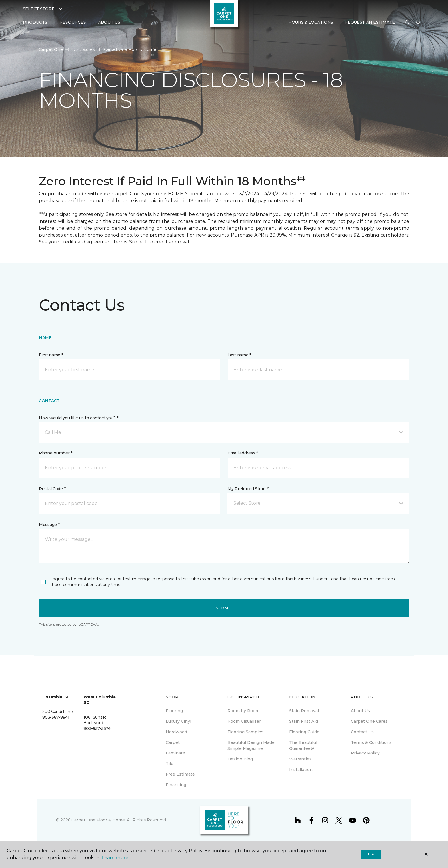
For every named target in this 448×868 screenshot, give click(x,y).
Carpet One (51, 49)
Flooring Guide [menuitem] (304, 732)
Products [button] (35, 22)
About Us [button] (109, 22)
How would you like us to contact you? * (79, 418)
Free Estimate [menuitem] (180, 774)
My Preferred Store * (248, 489)
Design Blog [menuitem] (240, 759)
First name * (51, 355)
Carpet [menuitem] (173, 742)
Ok (371, 854)
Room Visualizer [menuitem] (244, 721)
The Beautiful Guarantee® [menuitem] (303, 745)
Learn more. (115, 858)
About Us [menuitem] (360, 711)
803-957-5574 (97, 728)
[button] (407, 23)
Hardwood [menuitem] (176, 732)
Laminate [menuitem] (175, 753)
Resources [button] (73, 22)
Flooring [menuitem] (174, 711)
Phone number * (56, 453)
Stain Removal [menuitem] (304, 711)
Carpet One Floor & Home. (99, 820)
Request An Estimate (370, 22)
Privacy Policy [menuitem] (365, 753)
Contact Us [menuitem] (362, 732)
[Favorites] (418, 23)
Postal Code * (52, 489)
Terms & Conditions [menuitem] (371, 742)
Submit (224, 608)
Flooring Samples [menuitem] (245, 732)
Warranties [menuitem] (300, 759)
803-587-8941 (56, 717)
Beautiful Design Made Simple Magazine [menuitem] (251, 745)
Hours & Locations (311, 22)
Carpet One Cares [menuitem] (369, 721)
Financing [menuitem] (176, 785)
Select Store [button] (39, 9)
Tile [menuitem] (170, 764)
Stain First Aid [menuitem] (304, 721)
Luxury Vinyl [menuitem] (178, 721)
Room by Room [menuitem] (243, 711)
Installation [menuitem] (301, 770)
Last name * (239, 355)
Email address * (243, 453)
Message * (49, 525)
